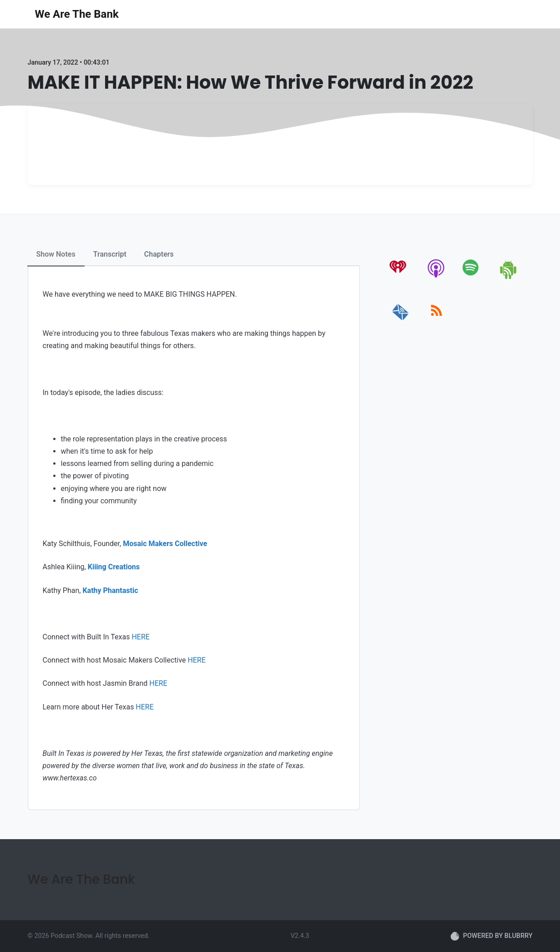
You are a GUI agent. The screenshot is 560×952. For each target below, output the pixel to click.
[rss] (436, 321)
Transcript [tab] (110, 254)
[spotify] (472, 277)
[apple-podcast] (436, 277)
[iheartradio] (401, 277)
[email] (401, 321)
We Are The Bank (77, 14)
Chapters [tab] (159, 254)
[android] (509, 277)
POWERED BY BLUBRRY (492, 936)
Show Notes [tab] (56, 254)
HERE (140, 637)
